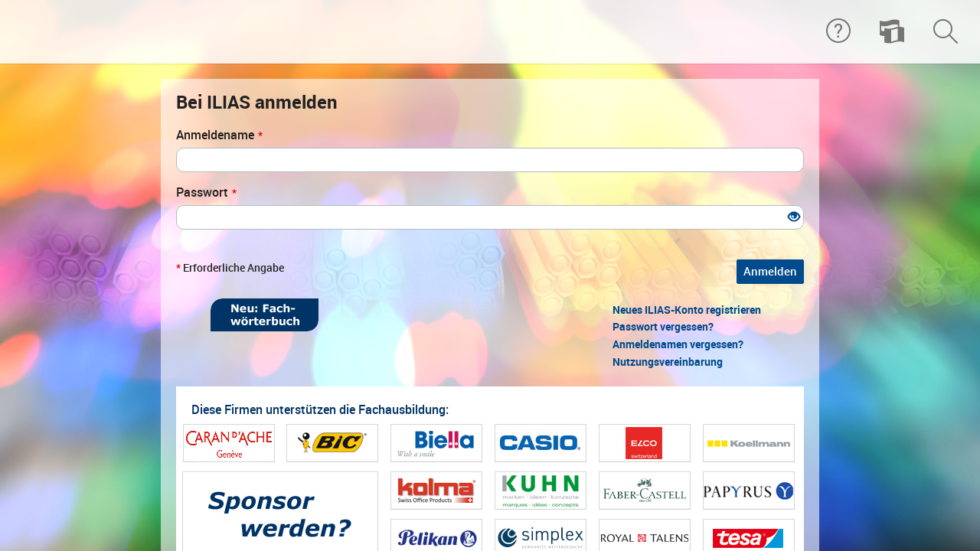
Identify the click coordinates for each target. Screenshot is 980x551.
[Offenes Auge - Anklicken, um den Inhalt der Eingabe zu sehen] (794, 218)
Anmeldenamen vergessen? (678, 344)
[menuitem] (892, 32)
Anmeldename (219, 135)
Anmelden (770, 272)
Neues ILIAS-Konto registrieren (687, 310)
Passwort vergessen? (663, 327)
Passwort (206, 192)
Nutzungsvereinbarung (668, 362)
